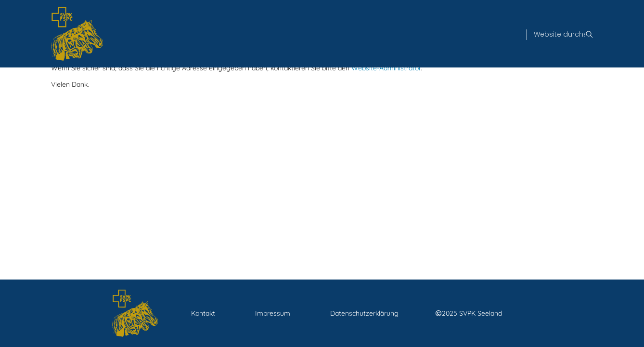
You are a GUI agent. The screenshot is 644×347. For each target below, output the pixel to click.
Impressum (273, 313)
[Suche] (559, 35)
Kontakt (203, 313)
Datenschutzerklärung (364, 313)
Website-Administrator (386, 68)
